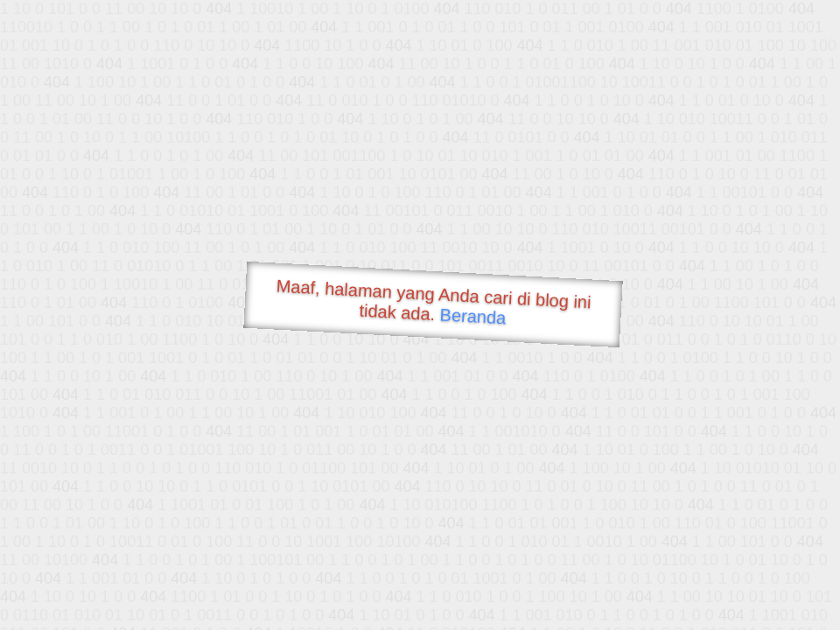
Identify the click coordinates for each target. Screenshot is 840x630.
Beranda (473, 316)
